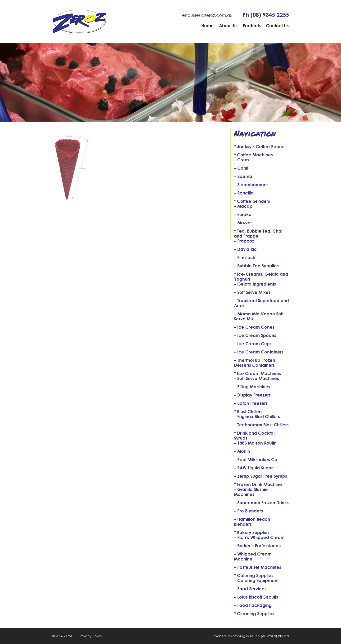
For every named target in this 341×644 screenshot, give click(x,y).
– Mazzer (243, 223)
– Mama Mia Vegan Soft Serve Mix (259, 316)
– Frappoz (244, 241)
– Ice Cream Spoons (255, 335)
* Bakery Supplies (252, 532)
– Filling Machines (252, 387)
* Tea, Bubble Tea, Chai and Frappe (258, 233)
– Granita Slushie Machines (251, 492)
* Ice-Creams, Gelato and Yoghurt (261, 276)
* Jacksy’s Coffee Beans (259, 146)
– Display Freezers (252, 395)
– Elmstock (245, 257)
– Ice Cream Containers (259, 352)
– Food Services (250, 589)
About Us (228, 26)
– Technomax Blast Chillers (261, 425)
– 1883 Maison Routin (255, 443)
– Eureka (243, 214)
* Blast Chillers (248, 411)
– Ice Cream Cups (253, 344)
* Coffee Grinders (252, 201)
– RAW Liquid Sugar (253, 468)
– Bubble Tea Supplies (256, 266)
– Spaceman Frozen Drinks (261, 503)
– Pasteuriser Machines (258, 567)
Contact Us (277, 26)
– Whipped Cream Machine (253, 556)
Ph (266, 15)
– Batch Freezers (251, 403)
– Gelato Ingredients (255, 284)
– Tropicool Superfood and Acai (261, 303)
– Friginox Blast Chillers (257, 416)
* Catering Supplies (254, 575)
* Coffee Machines (253, 155)
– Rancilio (244, 193)
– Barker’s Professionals (258, 546)
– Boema (243, 176)
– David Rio (245, 249)
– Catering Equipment (256, 580)
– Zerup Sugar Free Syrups (260, 476)
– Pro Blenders (248, 511)
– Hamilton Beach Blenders (252, 522)
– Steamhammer (251, 185)
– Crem (241, 160)
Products (252, 26)
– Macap (243, 206)
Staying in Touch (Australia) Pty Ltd (261, 636)
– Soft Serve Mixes (252, 292)
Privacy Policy (91, 636)
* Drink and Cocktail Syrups (255, 435)
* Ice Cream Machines (258, 373)
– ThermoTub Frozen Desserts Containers (255, 363)
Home (208, 26)
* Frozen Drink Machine (258, 484)
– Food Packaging (253, 605)
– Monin (242, 451)
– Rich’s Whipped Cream (259, 537)
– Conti (241, 168)
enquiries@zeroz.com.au (207, 15)
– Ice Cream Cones (254, 327)
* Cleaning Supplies (254, 613)
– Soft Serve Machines (256, 378)
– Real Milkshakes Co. (256, 459)
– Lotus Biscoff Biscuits (256, 597)
